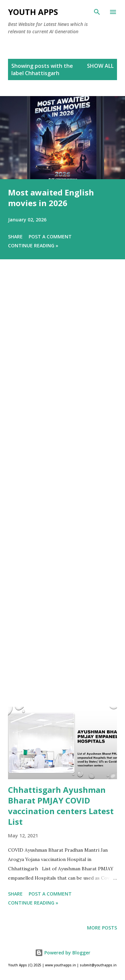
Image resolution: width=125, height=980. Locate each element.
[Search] (97, 12)
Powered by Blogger (63, 953)
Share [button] (15, 237)
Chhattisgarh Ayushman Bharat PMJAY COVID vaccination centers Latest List (61, 806)
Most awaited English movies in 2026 (51, 198)
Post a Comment (50, 237)
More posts (102, 928)
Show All (100, 66)
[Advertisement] (62, 492)
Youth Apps (33, 12)
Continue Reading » (33, 245)
